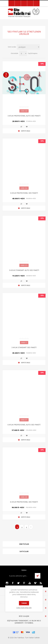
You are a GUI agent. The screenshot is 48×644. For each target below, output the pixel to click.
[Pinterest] (24, 583)
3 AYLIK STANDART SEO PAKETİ (24, 347)
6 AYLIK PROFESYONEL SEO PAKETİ (24, 502)
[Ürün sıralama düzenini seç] (28, 47)
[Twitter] (18, 583)
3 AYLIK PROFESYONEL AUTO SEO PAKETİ (24, 116)
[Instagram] (7, 583)
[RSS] (41, 583)
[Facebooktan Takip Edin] (13, 583)
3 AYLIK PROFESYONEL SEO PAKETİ (24, 193)
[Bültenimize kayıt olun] (21, 576)
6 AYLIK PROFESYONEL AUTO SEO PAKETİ (24, 425)
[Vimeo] (35, 583)
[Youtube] (30, 583)
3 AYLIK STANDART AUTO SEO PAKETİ (24, 270)
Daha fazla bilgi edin (24, 608)
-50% (42, 64)
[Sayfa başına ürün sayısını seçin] (23, 53)
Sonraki (31, 527)
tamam (24, 603)
